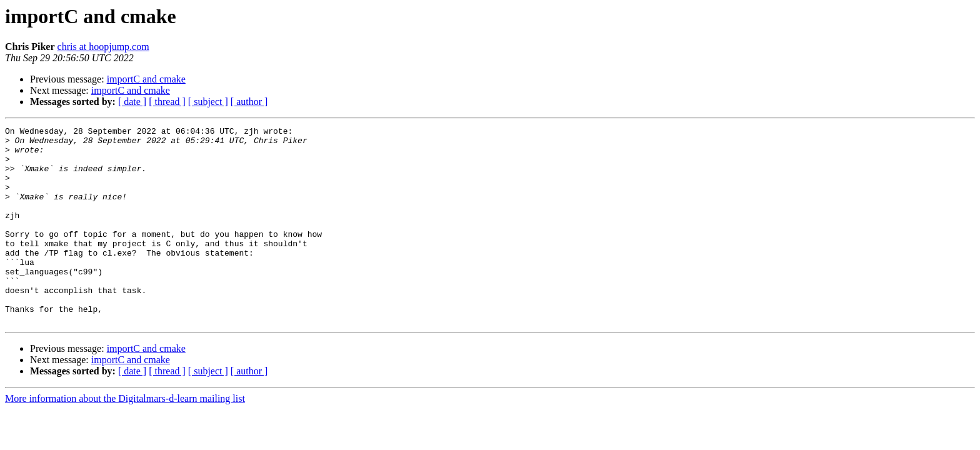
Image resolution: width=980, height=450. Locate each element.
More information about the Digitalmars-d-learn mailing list (125, 438)
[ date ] (132, 102)
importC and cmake (146, 79)
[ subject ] (208, 102)
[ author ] (249, 102)
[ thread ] (167, 102)
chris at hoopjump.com (103, 47)
